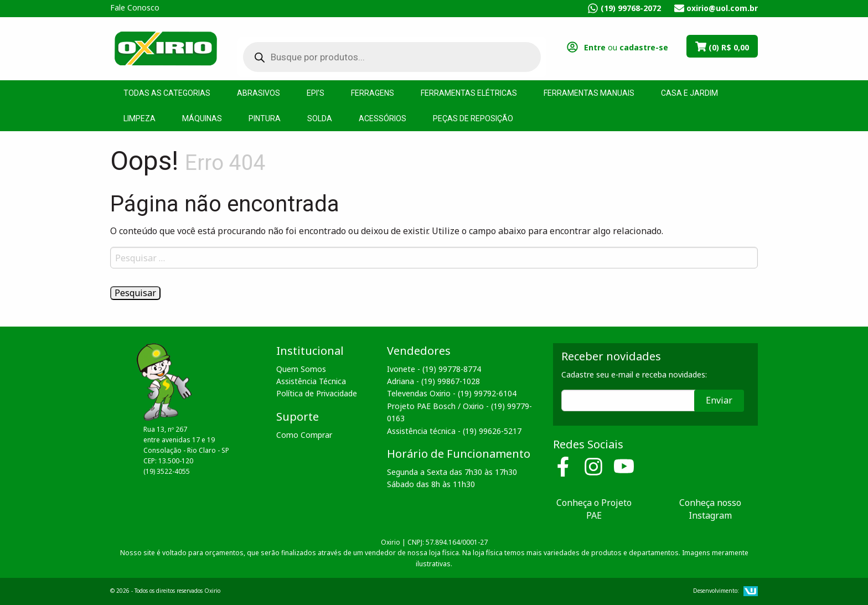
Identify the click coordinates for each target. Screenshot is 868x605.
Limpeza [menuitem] (139, 118)
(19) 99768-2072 (631, 8)
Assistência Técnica (311, 381)
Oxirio (166, 48)
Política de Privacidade (317, 393)
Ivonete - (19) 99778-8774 (434, 369)
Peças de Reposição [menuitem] (473, 118)
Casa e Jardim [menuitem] (689, 93)
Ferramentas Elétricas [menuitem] (469, 93)
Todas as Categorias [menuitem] (167, 93)
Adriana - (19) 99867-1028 (433, 381)
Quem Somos (301, 369)
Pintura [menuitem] (265, 118)
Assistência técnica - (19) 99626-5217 (454, 431)
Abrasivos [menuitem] (259, 93)
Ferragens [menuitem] (373, 93)
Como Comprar (304, 435)
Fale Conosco (135, 7)
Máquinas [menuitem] (202, 118)
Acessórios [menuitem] (383, 118)
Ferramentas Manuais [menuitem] (589, 93)
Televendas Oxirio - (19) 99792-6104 (452, 393)
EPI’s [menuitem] (316, 93)
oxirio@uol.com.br (722, 8)
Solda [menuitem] (320, 118)
